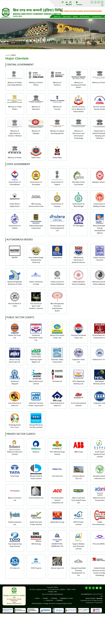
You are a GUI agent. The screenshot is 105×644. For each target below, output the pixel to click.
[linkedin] (100, 588)
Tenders (45, 598)
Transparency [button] (97, 17)
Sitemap (54, 598)
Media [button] (76, 17)
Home (13, 43)
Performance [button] (85, 17)
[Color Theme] (102, 2)
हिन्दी (69, 5)
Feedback (60, 601)
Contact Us (49, 601)
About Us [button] (57, 17)
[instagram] (93, 588)
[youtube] (97, 588)
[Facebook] (90, 588)
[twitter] (86, 588)
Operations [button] (67, 17)
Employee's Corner (67, 598)
